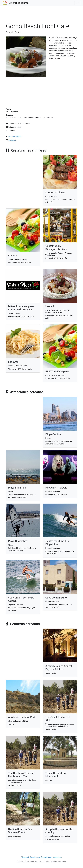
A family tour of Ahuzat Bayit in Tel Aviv (59, 668)
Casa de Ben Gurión (57, 598)
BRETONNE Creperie (57, 372)
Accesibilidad (46, 857)
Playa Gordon (53, 434)
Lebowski (14, 362)
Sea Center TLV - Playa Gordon (21, 599)
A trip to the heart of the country (59, 831)
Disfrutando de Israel (19, 3)
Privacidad (25, 857)
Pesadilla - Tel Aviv (56, 488)
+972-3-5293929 (15, 137)
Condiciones (35, 857)
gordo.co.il (12, 140)
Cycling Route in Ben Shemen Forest (20, 831)
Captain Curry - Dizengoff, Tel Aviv (56, 248)
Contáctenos (57, 857)
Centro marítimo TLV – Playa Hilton (59, 543)
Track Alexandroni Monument (56, 775)
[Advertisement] (41, 16)
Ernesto (13, 256)
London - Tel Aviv (55, 193)
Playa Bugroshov (18, 541)
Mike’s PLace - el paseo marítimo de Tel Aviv (22, 308)
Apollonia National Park (22, 717)
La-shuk (50, 306)
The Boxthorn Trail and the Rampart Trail (21, 775)
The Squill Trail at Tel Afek (57, 719)
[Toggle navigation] (77, 3)
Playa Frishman (17, 488)
